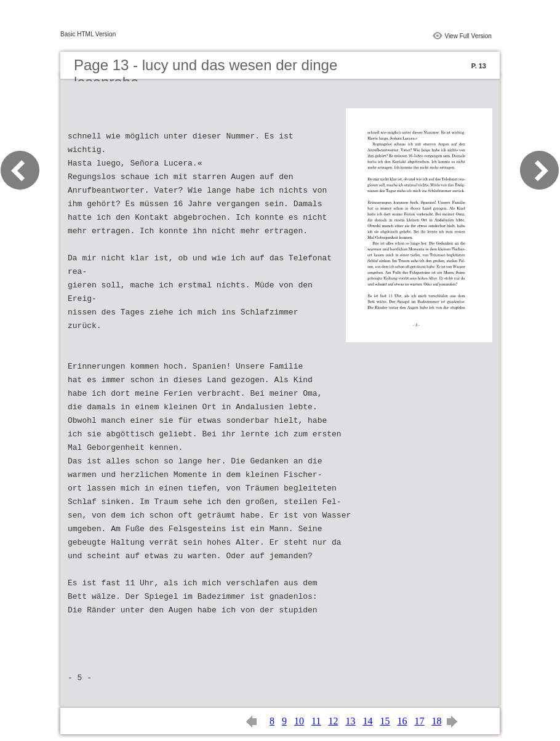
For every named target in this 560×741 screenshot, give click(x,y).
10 (299, 721)
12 (333, 721)
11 (316, 721)
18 (436, 721)
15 (385, 721)
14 (367, 721)
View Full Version (468, 36)
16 (402, 721)
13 (350, 721)
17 (419, 721)
